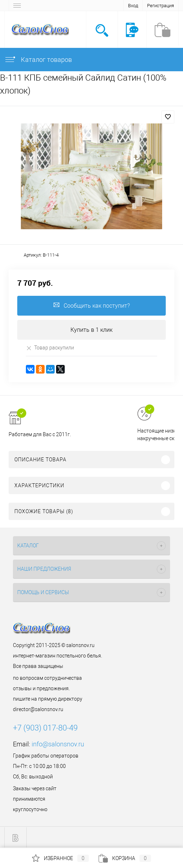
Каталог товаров (38, 60)
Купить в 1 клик (91, 330)
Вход (133, 6)
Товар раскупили (50, 348)
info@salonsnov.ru (58, 744)
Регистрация (161, 6)
